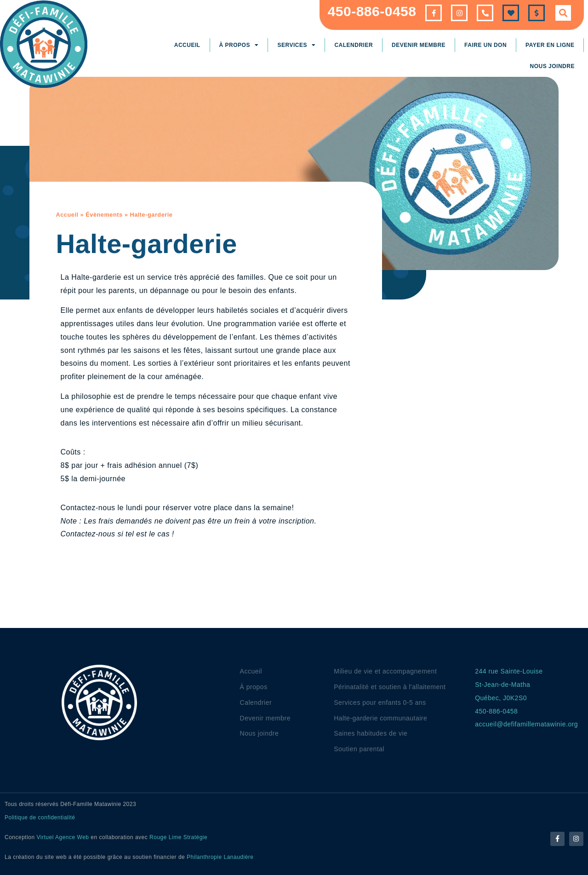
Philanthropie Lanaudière (220, 857)
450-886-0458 (372, 11)
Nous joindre (552, 66)
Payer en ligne (550, 45)
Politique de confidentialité (40, 817)
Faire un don (485, 45)
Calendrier (354, 45)
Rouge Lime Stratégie (178, 837)
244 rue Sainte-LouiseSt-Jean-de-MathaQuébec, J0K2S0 (509, 685)
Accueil (187, 45)
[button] (563, 13)
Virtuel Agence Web (63, 837)
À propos (239, 45)
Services (296, 45)
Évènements (104, 215)
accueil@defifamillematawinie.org (526, 724)
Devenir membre (419, 45)
